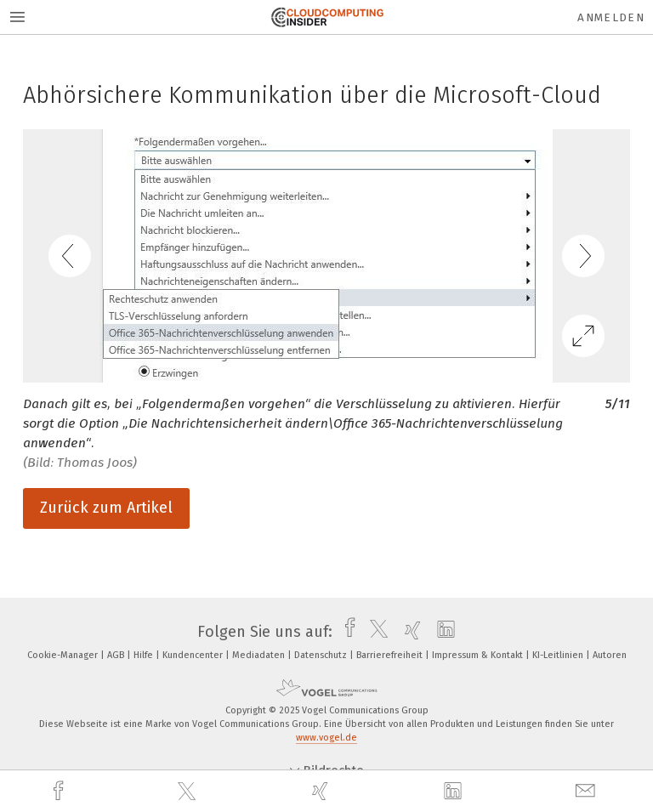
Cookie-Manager (64, 655)
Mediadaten (260, 655)
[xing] (322, 791)
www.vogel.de (326, 738)
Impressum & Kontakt (479, 655)
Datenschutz (322, 655)
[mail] (588, 791)
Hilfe (145, 655)
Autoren (610, 655)
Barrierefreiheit (391, 655)
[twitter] (189, 792)
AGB (117, 655)
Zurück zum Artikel (106, 508)
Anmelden (611, 17)
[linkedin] (455, 792)
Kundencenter (194, 655)
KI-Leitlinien (559, 655)
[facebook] (60, 791)
